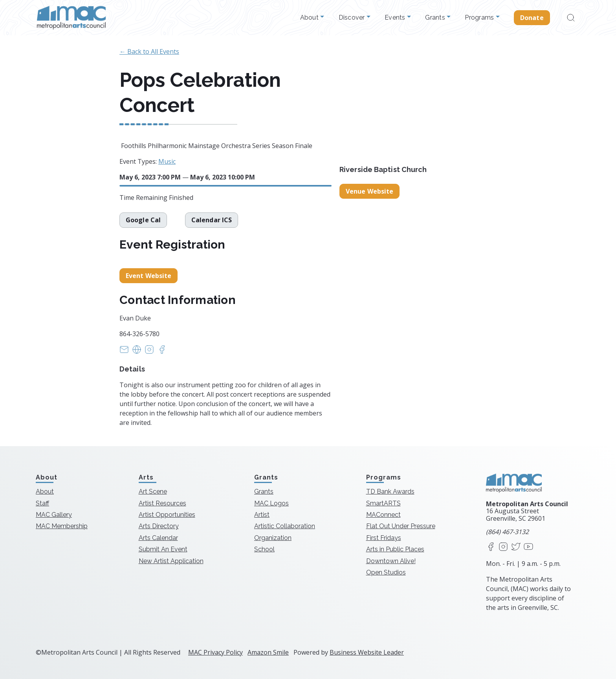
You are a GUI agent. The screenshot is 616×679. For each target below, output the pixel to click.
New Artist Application (171, 561)
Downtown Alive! (391, 561)
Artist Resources (162, 503)
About (310, 18)
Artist (262, 515)
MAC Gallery (54, 515)
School (264, 549)
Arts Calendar (158, 538)
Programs (480, 18)
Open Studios (386, 572)
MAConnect (383, 515)
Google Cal (143, 220)
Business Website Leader (367, 652)
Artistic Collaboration (285, 526)
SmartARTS (383, 503)
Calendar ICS (212, 220)
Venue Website (369, 191)
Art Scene (153, 491)
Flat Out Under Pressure (401, 526)
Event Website (148, 276)
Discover (353, 18)
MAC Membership (62, 526)
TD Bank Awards (390, 491)
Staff (42, 503)
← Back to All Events (149, 51)
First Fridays (384, 538)
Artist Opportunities (167, 515)
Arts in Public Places (395, 549)
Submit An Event (163, 549)
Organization (273, 538)
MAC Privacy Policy (215, 652)
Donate (532, 18)
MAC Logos (271, 503)
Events (396, 18)
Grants (436, 18)
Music (167, 161)
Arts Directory (159, 526)
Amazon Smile (268, 652)
